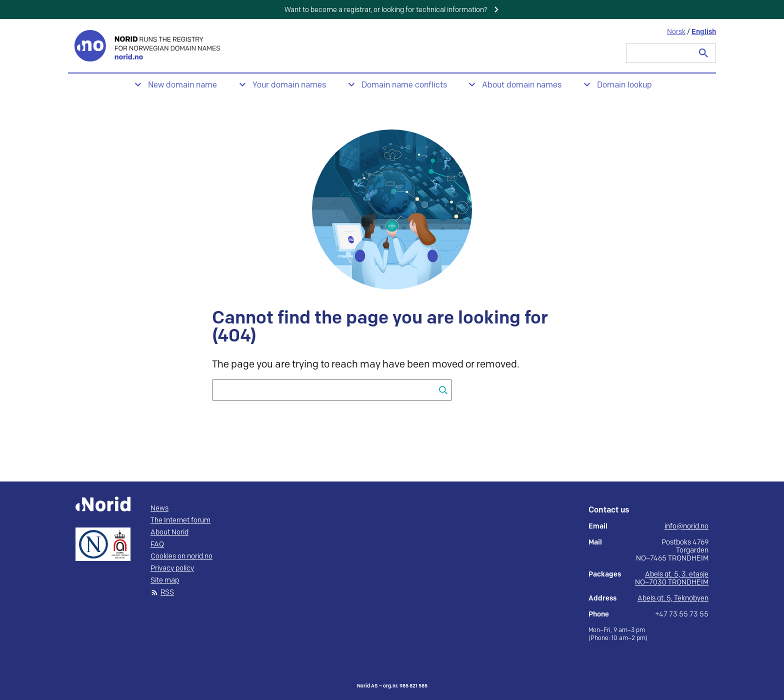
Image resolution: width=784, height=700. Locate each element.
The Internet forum (180, 520)
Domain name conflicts (404, 85)
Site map (165, 580)
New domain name (182, 85)
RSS (167, 592)
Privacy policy (172, 568)
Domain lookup (624, 85)
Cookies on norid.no (181, 556)
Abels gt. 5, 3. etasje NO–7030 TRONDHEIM (672, 578)
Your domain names (289, 85)
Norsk (676, 32)
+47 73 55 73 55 (682, 614)
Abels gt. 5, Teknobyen (673, 598)
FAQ (157, 544)
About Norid (169, 532)
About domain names (522, 85)
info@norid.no (686, 526)
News (159, 508)
